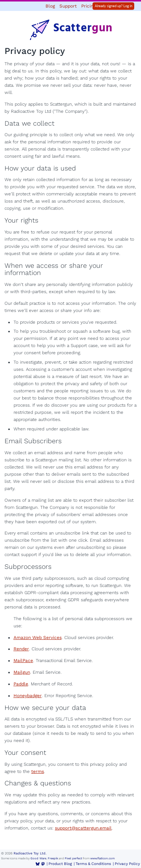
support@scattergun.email (83, 828)
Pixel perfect (73, 858)
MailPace (23, 661)
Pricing (88, 6)
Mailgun (22, 672)
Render (21, 649)
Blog (50, 6)
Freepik (53, 858)
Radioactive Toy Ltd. (30, 853)
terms (38, 771)
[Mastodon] (43, 864)
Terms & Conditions (93, 864)
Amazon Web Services (38, 638)
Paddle (21, 684)
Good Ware (38, 858)
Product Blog (60, 864)
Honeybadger (28, 696)
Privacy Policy (127, 864)
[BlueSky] (38, 864)
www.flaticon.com (102, 858)
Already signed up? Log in (114, 6)
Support (68, 6)
